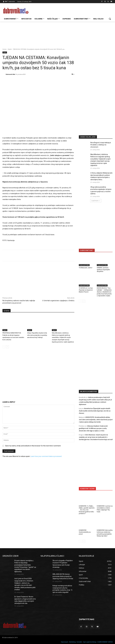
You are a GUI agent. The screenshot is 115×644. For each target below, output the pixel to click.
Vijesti (10, 49)
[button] (110, 19)
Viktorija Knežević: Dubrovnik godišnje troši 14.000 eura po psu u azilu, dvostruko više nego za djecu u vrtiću (93, 428)
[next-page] (7, 347)
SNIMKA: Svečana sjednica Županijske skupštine (103, 270)
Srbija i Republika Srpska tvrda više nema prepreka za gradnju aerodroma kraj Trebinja (37, 335)
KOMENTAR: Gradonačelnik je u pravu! (85, 532)
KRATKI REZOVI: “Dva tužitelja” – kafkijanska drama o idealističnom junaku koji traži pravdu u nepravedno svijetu (104, 292)
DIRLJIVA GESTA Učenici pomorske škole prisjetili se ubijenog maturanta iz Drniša (63, 576)
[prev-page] (4, 347)
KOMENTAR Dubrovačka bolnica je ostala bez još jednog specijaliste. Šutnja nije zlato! (105, 533)
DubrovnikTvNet (84, 265)
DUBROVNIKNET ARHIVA (105, 642)
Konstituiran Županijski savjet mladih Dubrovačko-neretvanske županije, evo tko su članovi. (95, 411)
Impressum (65, 642)
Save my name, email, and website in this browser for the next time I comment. (33, 446)
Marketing (72, 642)
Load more (96, 201)
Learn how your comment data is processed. (46, 456)
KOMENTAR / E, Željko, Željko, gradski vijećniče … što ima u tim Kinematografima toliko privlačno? (87, 510)
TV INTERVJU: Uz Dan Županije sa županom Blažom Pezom (86, 290)
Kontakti (79, 642)
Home (4, 49)
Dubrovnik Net (10, 74)
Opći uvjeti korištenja (90, 642)
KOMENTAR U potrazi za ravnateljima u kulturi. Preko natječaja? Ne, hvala (105, 509)
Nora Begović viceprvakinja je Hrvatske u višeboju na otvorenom (101, 145)
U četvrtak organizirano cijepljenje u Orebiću (58, 301)
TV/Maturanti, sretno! (86, 268)
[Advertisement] (96, 111)
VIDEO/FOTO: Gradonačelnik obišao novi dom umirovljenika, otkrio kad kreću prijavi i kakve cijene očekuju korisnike (96, 420)
